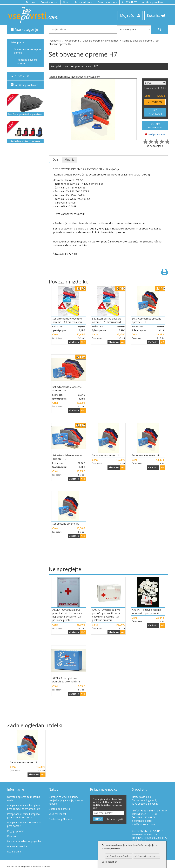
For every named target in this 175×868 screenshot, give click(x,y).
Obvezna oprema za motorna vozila (24, 799)
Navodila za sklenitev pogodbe (24, 841)
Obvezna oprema (107, 2)
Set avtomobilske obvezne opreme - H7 (67, 457)
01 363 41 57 (129, 2)
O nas (66, 2)
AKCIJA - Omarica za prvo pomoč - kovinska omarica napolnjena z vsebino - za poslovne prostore (67, 615)
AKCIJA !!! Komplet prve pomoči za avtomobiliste (66, 680)
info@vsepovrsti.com (153, 2)
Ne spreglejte (65, 569)
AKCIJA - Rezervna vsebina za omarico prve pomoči (146, 611)
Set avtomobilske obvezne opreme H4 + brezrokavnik (67, 320)
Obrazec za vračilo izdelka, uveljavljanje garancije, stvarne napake (66, 800)
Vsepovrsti (56, 41)
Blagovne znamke (17, 846)
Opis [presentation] (56, 160)
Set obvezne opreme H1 (106, 455)
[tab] (56, 160)
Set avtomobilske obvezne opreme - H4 (67, 389)
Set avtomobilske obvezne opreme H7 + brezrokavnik (107, 320)
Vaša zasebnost (57, 814)
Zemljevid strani (84, 2)
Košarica (156, 15)
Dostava (31, 2)
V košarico (74, 342)
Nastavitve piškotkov (60, 819)
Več (83, 342)
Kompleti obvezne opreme (27, 61)
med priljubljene (155, 134)
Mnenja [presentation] (69, 160)
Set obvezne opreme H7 (66, 524)
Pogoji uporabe (49, 2)
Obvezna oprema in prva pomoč (28, 51)
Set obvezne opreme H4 (145, 455)
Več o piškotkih (109, 862)
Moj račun (130, 15)
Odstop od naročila (59, 809)
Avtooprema (18, 42)
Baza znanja (14, 852)
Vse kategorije (24, 29)
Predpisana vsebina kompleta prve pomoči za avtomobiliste (24, 807)
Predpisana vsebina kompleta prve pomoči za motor (23, 816)
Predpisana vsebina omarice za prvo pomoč (24, 824)
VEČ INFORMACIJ (155, 112)
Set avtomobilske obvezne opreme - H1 (147, 320)
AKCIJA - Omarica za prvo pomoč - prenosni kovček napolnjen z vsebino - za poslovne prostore (106, 615)
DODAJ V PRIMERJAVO (155, 126)
